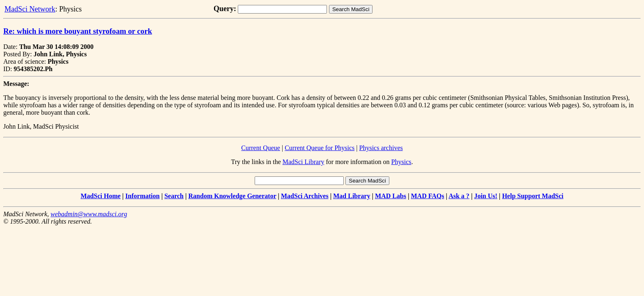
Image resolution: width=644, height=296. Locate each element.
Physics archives (381, 148)
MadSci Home (100, 196)
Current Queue (261, 148)
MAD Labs (391, 196)
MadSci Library (304, 162)
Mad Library (352, 196)
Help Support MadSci (532, 196)
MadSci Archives (305, 196)
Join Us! (485, 196)
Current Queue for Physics (320, 148)
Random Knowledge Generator (232, 196)
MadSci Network (30, 9)
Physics (401, 162)
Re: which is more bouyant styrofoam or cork (78, 31)
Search (174, 196)
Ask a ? (459, 196)
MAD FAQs (428, 196)
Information (143, 196)
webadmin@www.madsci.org (89, 214)
